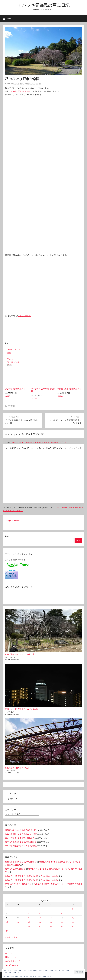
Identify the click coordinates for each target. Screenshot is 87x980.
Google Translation (13, 521)
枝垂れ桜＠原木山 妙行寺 (15, 869)
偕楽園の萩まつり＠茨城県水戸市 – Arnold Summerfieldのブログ (39, 442)
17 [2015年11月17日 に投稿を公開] (18, 922)
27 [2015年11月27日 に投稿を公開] (51, 926)
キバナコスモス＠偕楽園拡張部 (43, 382)
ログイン (9, 953)
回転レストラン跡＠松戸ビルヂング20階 (22, 709)
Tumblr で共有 (13, 362)
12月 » (14, 937)
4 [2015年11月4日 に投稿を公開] (29, 913)
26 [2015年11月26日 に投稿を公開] (40, 926)
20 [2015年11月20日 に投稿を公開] (51, 922)
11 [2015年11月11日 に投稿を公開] (29, 918)
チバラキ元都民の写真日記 (44, 5)
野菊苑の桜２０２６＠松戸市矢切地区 (21, 830)
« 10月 (8, 937)
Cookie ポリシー (47, 976)
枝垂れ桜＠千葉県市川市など (17, 768)
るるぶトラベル (24, 316)
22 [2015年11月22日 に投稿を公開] (73, 922)
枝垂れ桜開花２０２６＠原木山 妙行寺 (21, 842)
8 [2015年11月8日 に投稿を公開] (72, 913)
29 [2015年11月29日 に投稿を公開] (73, 926)
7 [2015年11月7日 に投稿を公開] (61, 913)
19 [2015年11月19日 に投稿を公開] (40, 922)
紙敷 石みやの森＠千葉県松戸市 (18, 884)
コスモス (35, 399)
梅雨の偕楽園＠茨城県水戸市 (70, 381)
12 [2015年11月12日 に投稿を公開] (40, 918)
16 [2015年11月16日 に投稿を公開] (7, 922)
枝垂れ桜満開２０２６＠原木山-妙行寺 (21, 834)
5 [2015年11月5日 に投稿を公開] (39, 913)
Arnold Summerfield (34, 83)
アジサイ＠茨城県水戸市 (17, 381)
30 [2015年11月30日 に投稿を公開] (7, 931)
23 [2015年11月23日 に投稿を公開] (7, 926)
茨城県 (13, 406)
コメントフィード (12, 961)
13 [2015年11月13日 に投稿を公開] (51, 918)
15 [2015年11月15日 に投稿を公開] (73, 918)
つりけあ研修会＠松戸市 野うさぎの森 (21, 846)
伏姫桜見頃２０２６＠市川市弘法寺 (20, 654)
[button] (79, 972)
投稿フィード (11, 957)
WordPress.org (11, 965)
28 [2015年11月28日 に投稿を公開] (62, 926)
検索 (7, 536)
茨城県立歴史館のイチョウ (22, 91)
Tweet (10, 359)
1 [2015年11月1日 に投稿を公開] (72, 909)
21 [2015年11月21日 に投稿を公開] (62, 922)
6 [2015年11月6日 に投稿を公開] (50, 913)
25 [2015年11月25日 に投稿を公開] (29, 926)
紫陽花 (8, 396)
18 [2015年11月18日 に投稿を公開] (29, 922)
